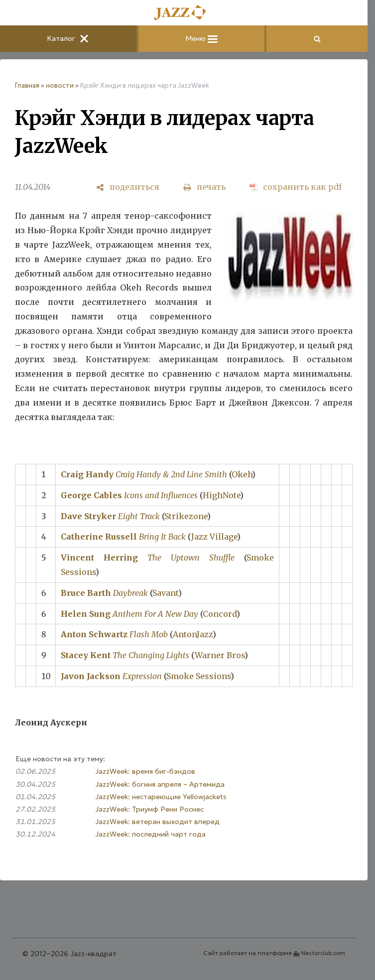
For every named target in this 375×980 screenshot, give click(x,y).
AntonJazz (193, 634)
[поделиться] (128, 187)
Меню (201, 38)
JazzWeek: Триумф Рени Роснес (149, 809)
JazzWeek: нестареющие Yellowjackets (161, 797)
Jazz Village (214, 537)
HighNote (221, 495)
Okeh (242, 474)
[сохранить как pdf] (296, 187)
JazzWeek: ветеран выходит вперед (157, 822)
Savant (165, 593)
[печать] (204, 187)
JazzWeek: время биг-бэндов (145, 771)
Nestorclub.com (323, 953)
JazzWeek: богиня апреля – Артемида (160, 784)
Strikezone (186, 516)
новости (60, 85)
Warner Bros (220, 655)
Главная (27, 85)
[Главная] (184, 13)
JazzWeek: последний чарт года (150, 834)
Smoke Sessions (198, 676)
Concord (220, 614)
